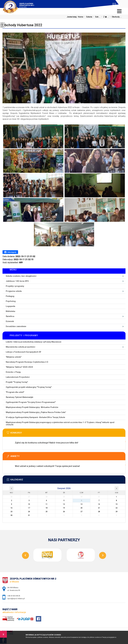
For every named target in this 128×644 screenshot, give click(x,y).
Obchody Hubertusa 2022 (22, 25)
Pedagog (10, 296)
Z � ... (105, 17)
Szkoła (88, 17)
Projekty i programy (15, 286)
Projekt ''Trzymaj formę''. (17, 382)
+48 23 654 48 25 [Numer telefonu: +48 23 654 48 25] (14, 596)
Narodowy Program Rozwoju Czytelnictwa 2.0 (27, 362)
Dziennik (10, 321)
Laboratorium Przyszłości (18, 377)
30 (11, 515)
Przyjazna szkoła (14, 291)
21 (99, 508)
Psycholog (11, 301)
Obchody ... (115, 17)
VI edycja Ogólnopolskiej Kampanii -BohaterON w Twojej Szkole (35, 417)
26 (64, 512)
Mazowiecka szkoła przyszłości (20, 347)
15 (117, 504)
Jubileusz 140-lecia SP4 (17, 281)
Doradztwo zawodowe (16, 326)
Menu (13, 270)
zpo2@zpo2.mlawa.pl (114, 4)
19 (64, 508)
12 (64, 504)
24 (29, 512)
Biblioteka (10, 311)
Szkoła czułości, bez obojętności (21, 276)
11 (47, 504)
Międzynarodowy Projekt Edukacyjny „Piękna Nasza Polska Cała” (36, 412)
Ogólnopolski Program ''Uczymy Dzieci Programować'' (31, 402)
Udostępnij (10, 252)
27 (81, 512)
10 (29, 504)
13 (81, 504)
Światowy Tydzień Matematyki (20, 397)
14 (99, 504)
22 (117, 508)
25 (47, 512)
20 (81, 508)
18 (47, 508)
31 (29, 515)
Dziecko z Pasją (13, 372)
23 (11, 512)
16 (11, 508)
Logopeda (10, 306)
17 (29, 508)
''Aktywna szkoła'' (14, 357)
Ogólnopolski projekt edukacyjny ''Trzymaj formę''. (29, 387)
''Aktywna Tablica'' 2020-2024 (19, 367)
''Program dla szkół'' (15, 392)
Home (81, 17)
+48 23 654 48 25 (120, 4)
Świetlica (10, 316)
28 (99, 512)
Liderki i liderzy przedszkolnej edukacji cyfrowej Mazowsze (34, 342)
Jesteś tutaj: (72, 17)
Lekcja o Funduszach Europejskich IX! (23, 352)
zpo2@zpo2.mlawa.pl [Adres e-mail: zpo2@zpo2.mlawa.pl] (16, 599)
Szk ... (96, 17)
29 (117, 512)
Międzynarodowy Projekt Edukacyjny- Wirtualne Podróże (32, 407)
